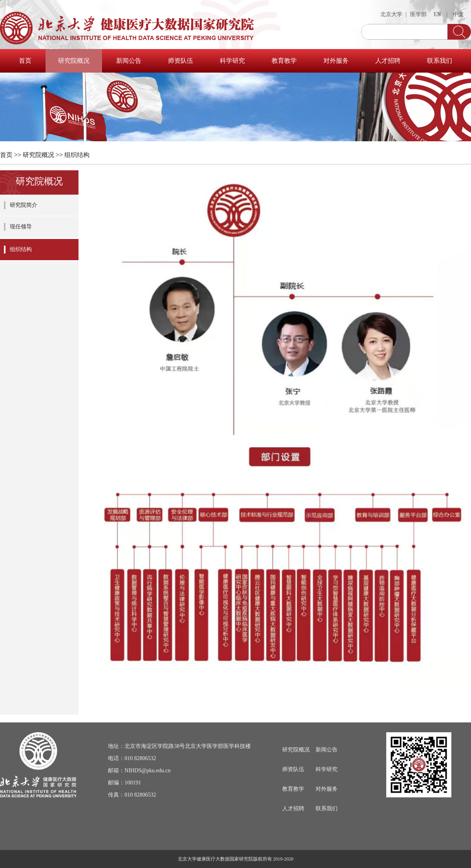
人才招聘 (388, 61)
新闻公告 (129, 61)
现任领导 (21, 227)
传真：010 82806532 (132, 795)
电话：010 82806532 (132, 758)
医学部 (418, 14)
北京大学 (391, 14)
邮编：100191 (124, 783)
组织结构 (77, 155)
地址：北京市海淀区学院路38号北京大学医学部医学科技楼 (179, 746)
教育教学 (284, 61)
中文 (458, 14)
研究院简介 (24, 205)
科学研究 (232, 61)
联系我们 (440, 61)
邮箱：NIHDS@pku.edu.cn (139, 770)
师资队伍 (181, 61)
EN (437, 14)
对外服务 (336, 61)
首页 (25, 61)
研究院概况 (74, 61)
